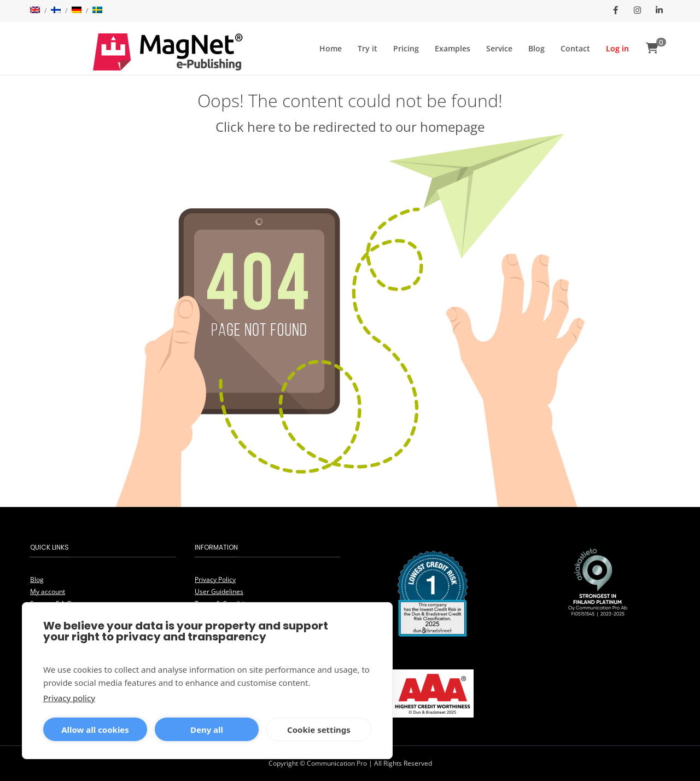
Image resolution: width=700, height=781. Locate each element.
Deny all (207, 730)
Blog (536, 48)
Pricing (406, 48)
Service (499, 48)
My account (48, 591)
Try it (367, 48)
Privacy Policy (215, 579)
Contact (575, 48)
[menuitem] (35, 11)
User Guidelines (219, 591)
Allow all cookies (95, 730)
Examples (453, 48)
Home (331, 48)
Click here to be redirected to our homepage (350, 127)
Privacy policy (69, 698)
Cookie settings (319, 730)
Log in (617, 48)
